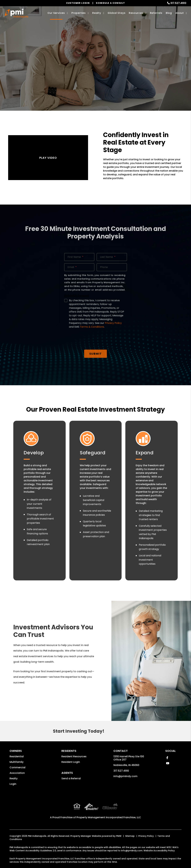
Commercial (17, 767)
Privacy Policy (146, 836)
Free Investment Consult (95, 74)
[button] (167, 758)
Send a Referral (71, 778)
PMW (119, 836)
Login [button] (13, 784)
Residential (17, 756)
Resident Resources (74, 756)
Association (17, 773)
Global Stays (117, 13)
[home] (16, 13)
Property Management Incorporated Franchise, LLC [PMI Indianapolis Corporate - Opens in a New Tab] (109, 817)
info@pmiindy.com (125, 776)
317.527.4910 (178, 3)
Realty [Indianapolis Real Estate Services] (97, 13)
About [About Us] (180, 13)
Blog (169, 13)
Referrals (156, 13)
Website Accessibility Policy (159, 851)
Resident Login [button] (71, 762)
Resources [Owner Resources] (136, 13)
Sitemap (130, 836)
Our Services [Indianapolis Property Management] (56, 13)
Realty (14, 778)
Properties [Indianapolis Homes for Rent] (79, 13)
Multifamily (17, 762)
